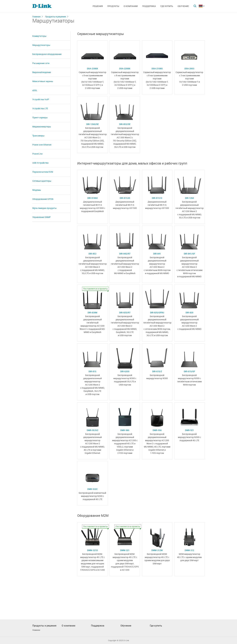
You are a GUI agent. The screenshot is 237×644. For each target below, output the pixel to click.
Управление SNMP (41, 217)
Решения (98, 6)
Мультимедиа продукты (44, 208)
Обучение (183, 6)
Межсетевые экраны (43, 81)
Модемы (37, 190)
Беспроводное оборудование (47, 54)
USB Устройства (40, 163)
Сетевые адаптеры (42, 181)
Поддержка (149, 6)
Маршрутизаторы (41, 45)
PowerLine (37, 154)
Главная (36, 17)
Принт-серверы (40, 117)
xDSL (35, 90)
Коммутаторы (39, 36)
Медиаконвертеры (42, 127)
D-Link (126, 640)
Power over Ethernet (42, 145)
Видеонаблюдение (42, 72)
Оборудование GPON (43, 199)
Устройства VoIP (41, 99)
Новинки (36, 630)
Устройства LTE (40, 108)
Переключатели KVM (43, 172)
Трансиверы (38, 136)
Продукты (113, 6)
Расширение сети (41, 63)
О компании (131, 6)
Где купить (167, 6)
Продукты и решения (55, 17)
